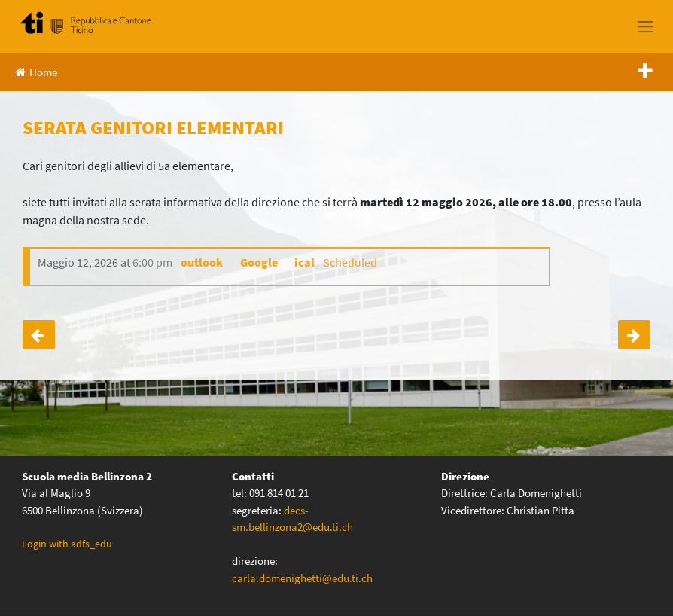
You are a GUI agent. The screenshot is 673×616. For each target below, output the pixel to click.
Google (259, 262)
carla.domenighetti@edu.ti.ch (303, 578)
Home (36, 72)
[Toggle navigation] (646, 26)
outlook (202, 262)
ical (305, 262)
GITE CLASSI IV (39, 335)
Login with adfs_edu (67, 544)
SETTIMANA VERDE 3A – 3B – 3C (634, 335)
